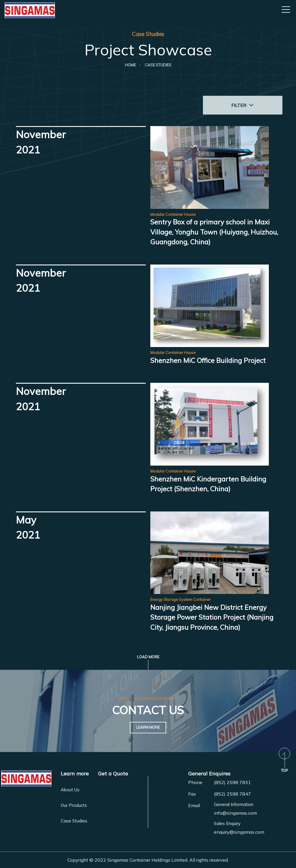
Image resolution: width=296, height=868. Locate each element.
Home (130, 65)
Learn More (148, 728)
